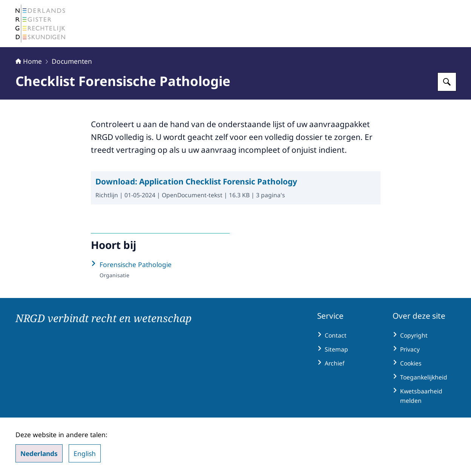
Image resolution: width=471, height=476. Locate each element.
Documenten (72, 61)
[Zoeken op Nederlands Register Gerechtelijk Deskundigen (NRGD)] (447, 82)
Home (29, 61)
